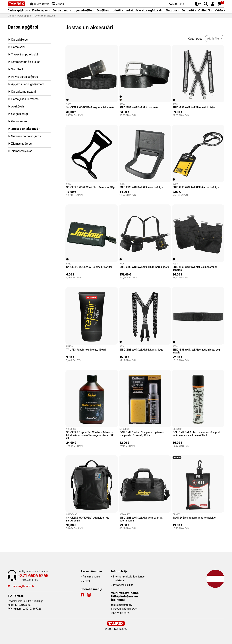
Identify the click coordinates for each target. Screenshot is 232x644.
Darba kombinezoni (22, 91)
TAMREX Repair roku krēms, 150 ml (86, 350)
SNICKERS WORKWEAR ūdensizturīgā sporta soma (141, 519)
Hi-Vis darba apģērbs (23, 77)
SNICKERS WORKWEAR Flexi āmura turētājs (91, 187)
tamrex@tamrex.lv (21, 586)
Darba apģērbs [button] (18, 11)
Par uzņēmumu (91, 577)
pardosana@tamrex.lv (124, 609)
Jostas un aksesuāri (24, 129)
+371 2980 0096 (120, 613)
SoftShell (15, 69)
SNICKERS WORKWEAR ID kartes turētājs (196, 187)
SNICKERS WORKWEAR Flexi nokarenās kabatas (195, 268)
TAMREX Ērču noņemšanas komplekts (194, 518)
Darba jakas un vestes (23, 99)
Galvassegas (17, 121)
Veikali (87, 581)
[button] (213, 4)
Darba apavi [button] (40, 11)
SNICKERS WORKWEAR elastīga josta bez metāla (196, 351)
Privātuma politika (123, 585)
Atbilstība (214, 39)
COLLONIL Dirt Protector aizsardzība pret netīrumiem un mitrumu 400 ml (196, 434)
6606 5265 (177, 4)
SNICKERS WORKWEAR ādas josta (139, 107)
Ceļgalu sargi (18, 114)
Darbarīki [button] (188, 11)
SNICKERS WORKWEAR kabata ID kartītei (89, 267)
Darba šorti (16, 47)
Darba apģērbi (23, 27)
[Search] (206, 4)
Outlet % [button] (204, 11)
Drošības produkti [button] (109, 11)
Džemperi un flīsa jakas (24, 62)
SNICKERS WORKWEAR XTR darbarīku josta (144, 267)
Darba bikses (18, 39)
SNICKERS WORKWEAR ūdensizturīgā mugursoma (88, 519)
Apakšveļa (16, 106)
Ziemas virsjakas (20, 151)
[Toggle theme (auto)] (198, 4)
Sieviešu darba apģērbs (24, 136)
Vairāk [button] (219, 11)
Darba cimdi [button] (61, 11)
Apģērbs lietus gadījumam (26, 84)
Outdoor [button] (172, 11)
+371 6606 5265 (33, 576)
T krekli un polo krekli (23, 54)
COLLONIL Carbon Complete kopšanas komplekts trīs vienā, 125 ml (142, 434)
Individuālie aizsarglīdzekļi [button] (143, 11)
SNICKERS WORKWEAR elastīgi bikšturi (195, 107)
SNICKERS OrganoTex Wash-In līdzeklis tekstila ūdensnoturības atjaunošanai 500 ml (90, 435)
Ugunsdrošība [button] (83, 11)
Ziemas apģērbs (20, 143)
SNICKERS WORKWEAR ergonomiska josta (90, 107)
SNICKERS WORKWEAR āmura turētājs (141, 187)
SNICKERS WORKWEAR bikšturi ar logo (141, 350)
